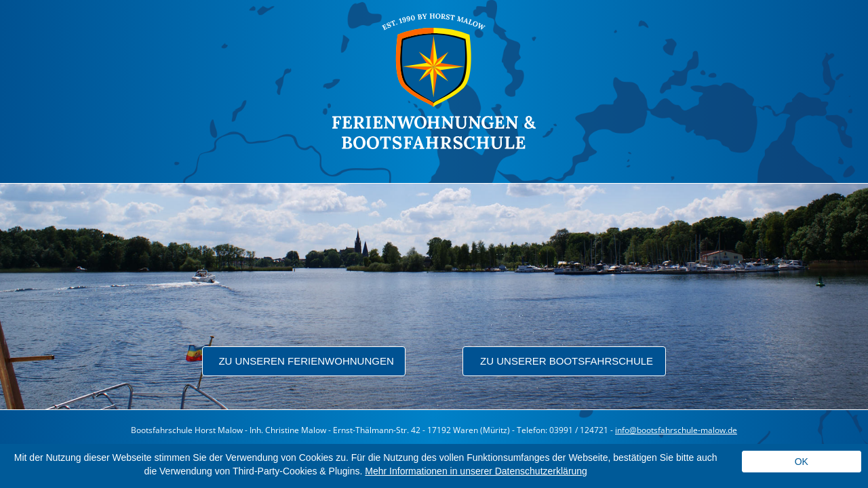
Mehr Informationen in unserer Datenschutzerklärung (476, 471)
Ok (802, 462)
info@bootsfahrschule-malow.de (676, 430)
